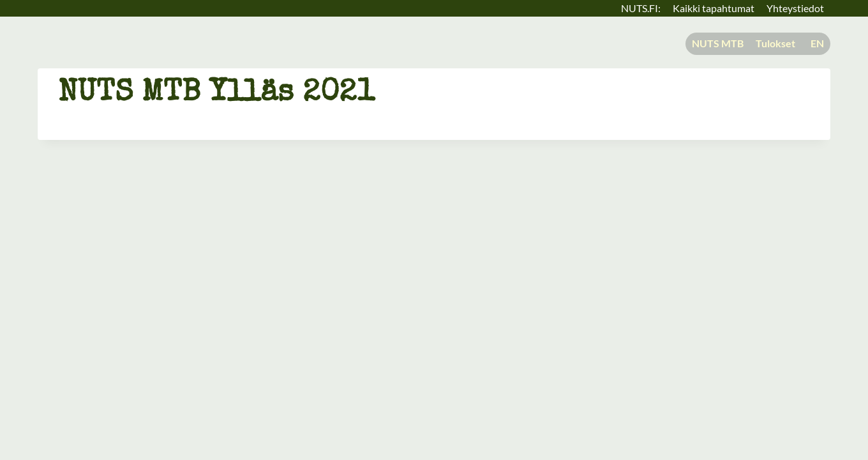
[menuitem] (816, 44)
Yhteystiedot (795, 8)
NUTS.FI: (641, 8)
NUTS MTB (718, 43)
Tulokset (775, 43)
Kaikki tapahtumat (714, 8)
